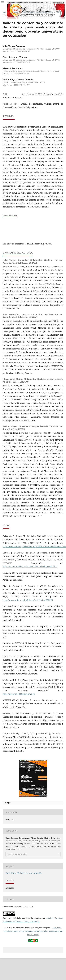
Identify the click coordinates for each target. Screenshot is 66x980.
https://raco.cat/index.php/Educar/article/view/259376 (28, 600)
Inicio (6, 13)
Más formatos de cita (17, 854)
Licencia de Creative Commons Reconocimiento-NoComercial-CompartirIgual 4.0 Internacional (33, 931)
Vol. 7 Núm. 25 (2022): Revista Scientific (41, 13)
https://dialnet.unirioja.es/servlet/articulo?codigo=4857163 (30, 567)
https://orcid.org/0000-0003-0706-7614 (16, 85)
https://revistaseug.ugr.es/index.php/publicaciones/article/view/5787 (34, 546)
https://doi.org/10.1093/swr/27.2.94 (19, 694)
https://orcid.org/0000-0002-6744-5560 (16, 52)
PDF (8, 803)
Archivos (15, 13)
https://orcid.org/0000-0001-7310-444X (16, 74)
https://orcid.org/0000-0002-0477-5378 (16, 63)
